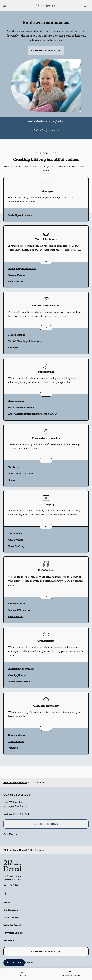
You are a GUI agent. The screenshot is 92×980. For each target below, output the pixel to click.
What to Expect (12, 925)
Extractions (15, 533)
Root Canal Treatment (21, 473)
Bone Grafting (16, 401)
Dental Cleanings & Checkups (25, 341)
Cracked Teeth (17, 275)
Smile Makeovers (18, 735)
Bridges (13, 480)
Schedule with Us (46, 51)
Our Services (11, 910)
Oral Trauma (16, 281)
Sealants (13, 348)
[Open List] (46, 262)
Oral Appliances (17, 675)
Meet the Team (12, 918)
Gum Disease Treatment (22, 407)
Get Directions (46, 824)
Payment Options (14, 933)
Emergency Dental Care (22, 268)
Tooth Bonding (17, 741)
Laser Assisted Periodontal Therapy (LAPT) (33, 414)
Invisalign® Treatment (21, 215)
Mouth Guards (17, 335)
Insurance (9, 940)
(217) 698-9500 (50, 130)
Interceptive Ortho (19, 682)
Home (7, 902)
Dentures (14, 467)
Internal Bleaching (19, 610)
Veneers (13, 748)
